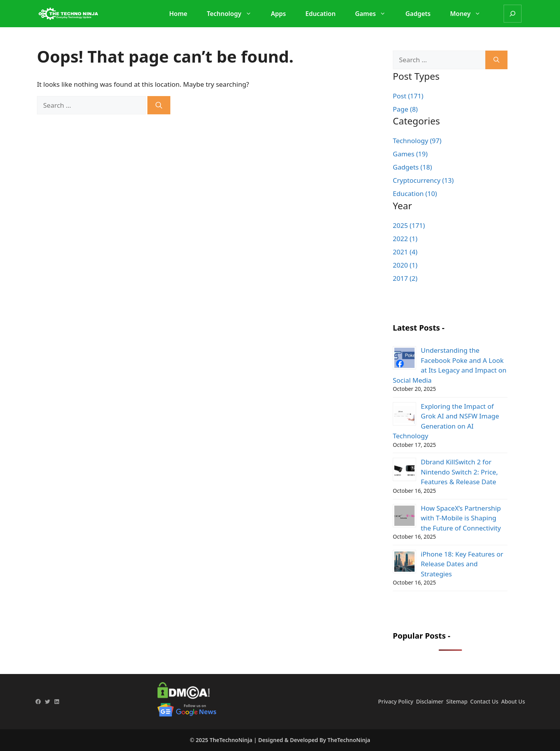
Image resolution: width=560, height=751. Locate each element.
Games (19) (410, 154)
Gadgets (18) (412, 167)
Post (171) (408, 96)
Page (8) (405, 109)
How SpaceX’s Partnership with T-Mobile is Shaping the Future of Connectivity (461, 518)
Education (320, 14)
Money (469, 14)
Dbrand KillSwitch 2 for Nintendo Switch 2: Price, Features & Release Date (459, 472)
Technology (233, 14)
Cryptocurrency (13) (423, 180)
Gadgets (418, 14)
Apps (279, 14)
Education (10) (415, 193)
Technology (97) (417, 141)
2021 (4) (405, 252)
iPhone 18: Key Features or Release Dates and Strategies (462, 564)
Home (178, 14)
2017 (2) (405, 278)
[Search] (513, 14)
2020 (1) (405, 265)
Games (374, 14)
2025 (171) (409, 225)
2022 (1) (405, 239)
